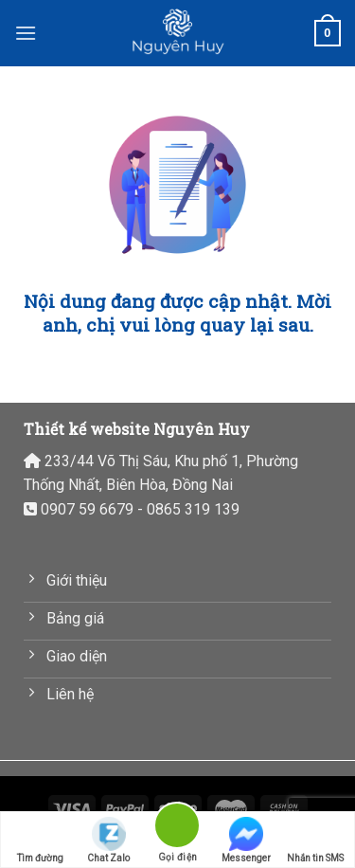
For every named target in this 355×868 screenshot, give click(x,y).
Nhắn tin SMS (315, 840)
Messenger (246, 840)
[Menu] (26, 33)
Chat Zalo (108, 840)
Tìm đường (40, 840)
